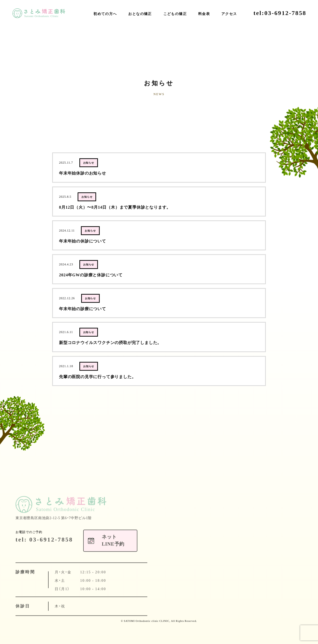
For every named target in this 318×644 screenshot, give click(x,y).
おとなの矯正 (140, 14)
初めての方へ (105, 14)
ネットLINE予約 (305, 82)
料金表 (204, 14)
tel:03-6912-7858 (280, 13)
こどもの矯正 (175, 14)
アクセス (229, 14)
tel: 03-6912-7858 (44, 548)
